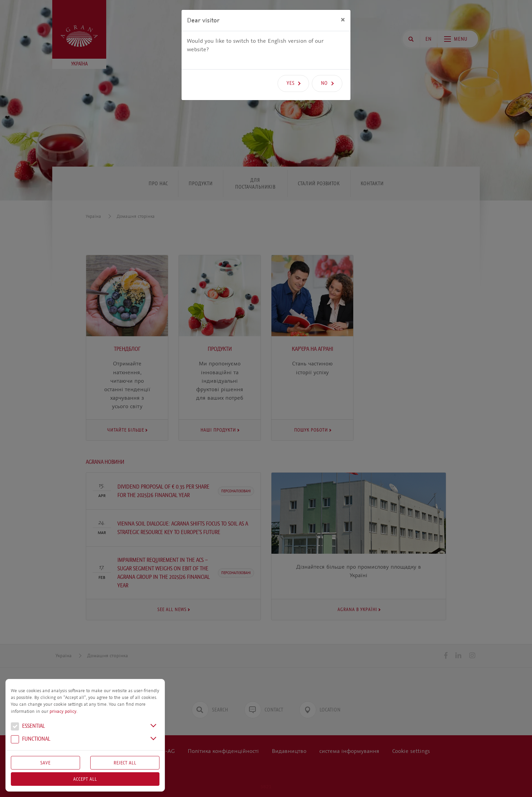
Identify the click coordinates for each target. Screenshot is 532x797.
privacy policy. (63, 711)
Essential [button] (28, 727)
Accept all (85, 779)
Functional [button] (31, 740)
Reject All (125, 763)
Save (45, 763)
